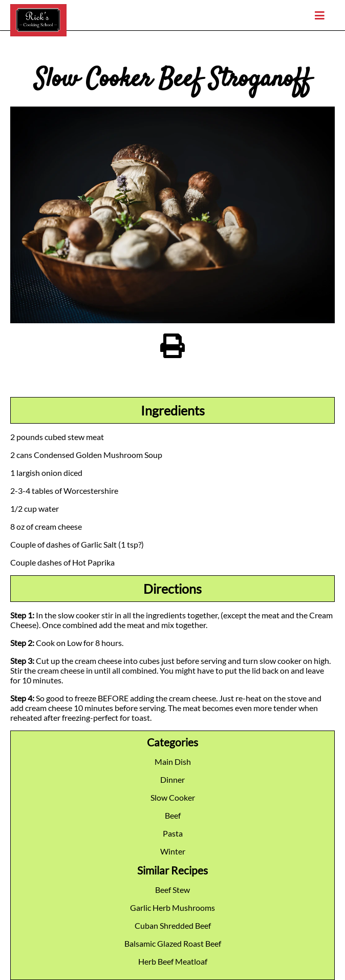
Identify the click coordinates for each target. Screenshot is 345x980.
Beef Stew (172, 890)
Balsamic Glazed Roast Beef (173, 943)
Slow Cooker (173, 797)
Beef (173, 815)
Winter (173, 851)
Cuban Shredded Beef (173, 925)
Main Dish (173, 762)
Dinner (172, 779)
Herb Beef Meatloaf (173, 961)
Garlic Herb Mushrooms (172, 908)
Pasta (173, 833)
